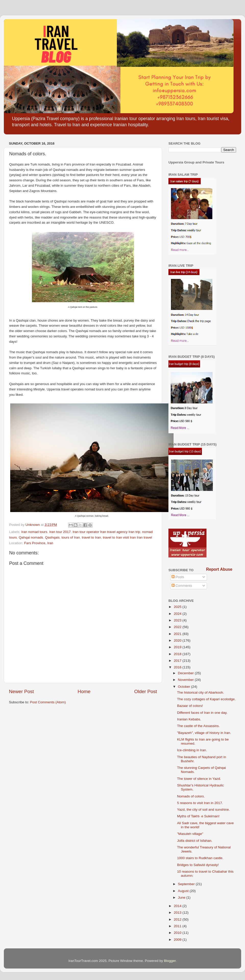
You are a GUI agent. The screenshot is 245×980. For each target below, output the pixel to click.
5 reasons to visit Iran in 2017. (200, 803)
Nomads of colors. (191, 796)
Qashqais (52, 537)
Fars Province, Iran (39, 543)
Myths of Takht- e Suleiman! (198, 816)
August (184, 891)
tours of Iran (71, 537)
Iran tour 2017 (60, 532)
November (186, 680)
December (186, 673)
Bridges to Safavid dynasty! (198, 865)
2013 (178, 913)
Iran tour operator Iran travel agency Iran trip (106, 532)
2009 (178, 940)
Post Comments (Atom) (48, 702)
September (187, 884)
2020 (178, 640)
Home (84, 691)
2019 (178, 647)
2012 (178, 919)
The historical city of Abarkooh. (201, 692)
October (185, 687)
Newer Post (21, 691)
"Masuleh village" (190, 834)
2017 (178, 661)
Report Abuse (219, 569)
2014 (178, 906)
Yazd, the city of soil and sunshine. (204, 810)
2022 (178, 627)
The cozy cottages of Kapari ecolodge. (206, 699)
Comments (182, 586)
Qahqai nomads (31, 537)
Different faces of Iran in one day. (202, 713)
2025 (178, 607)
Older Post (146, 691)
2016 (178, 667)
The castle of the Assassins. (198, 726)
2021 (178, 634)
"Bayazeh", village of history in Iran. (204, 733)
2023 (178, 620)
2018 (178, 654)
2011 (178, 926)
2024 (178, 614)
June (182, 898)
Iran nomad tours (34, 532)
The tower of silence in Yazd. (199, 779)
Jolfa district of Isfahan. (195, 841)
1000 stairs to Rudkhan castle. (200, 858)
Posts (178, 577)
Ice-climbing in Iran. (192, 750)
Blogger (170, 961)
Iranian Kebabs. (189, 719)
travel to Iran (91, 537)
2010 (178, 933)
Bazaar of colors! (190, 706)
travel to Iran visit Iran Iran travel (127, 537)
